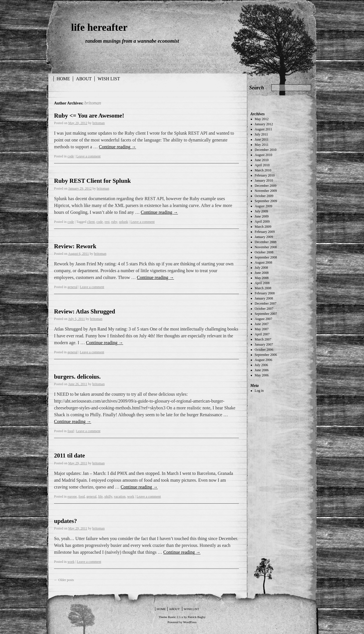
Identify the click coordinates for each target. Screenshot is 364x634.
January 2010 (264, 180)
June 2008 (262, 273)
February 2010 (265, 175)
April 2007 (262, 334)
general (72, 287)
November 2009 (266, 191)
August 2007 (264, 319)
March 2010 (263, 170)
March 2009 (263, 227)
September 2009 (266, 201)
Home (63, 79)
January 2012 (264, 124)
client (91, 222)
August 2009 (264, 206)
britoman (93, 103)
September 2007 (266, 314)
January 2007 (264, 344)
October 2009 (264, 196)
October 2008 (264, 252)
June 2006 (262, 370)
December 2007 (266, 303)
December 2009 (266, 186)
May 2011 (262, 145)
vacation (120, 496)
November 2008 (266, 247)
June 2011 (262, 139)
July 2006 (261, 365)
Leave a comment (88, 156)
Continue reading (118, 147)
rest (107, 222)
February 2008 (265, 293)
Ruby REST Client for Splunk (92, 181)
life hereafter (99, 27)
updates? (66, 521)
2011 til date (70, 456)
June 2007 (262, 324)
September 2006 (266, 355)
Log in (259, 391)
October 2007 (264, 309)
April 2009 (262, 221)
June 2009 (262, 216)
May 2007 (262, 329)
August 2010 (264, 155)
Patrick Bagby (197, 617)
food (71, 431)
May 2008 (262, 278)
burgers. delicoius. (77, 377)
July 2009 (261, 211)
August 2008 (264, 262)
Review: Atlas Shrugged (85, 311)
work (131, 496)
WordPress (190, 622)
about (84, 79)
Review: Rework (75, 246)
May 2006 (262, 375)
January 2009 (264, 237)
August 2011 (263, 129)
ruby (114, 222)
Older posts (64, 580)
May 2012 (262, 119)
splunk (123, 222)
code (71, 156)
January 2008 (264, 298)
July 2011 (261, 134)
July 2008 (261, 268)
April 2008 (262, 283)
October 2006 (264, 350)
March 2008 (263, 288)
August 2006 (264, 360)
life (100, 496)
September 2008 (266, 257)
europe (72, 496)
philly (108, 496)
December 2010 (266, 150)
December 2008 (266, 242)
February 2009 (265, 232)
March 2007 (263, 339)
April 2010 (262, 165)
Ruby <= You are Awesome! (89, 116)
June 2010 (262, 160)
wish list (109, 79)
